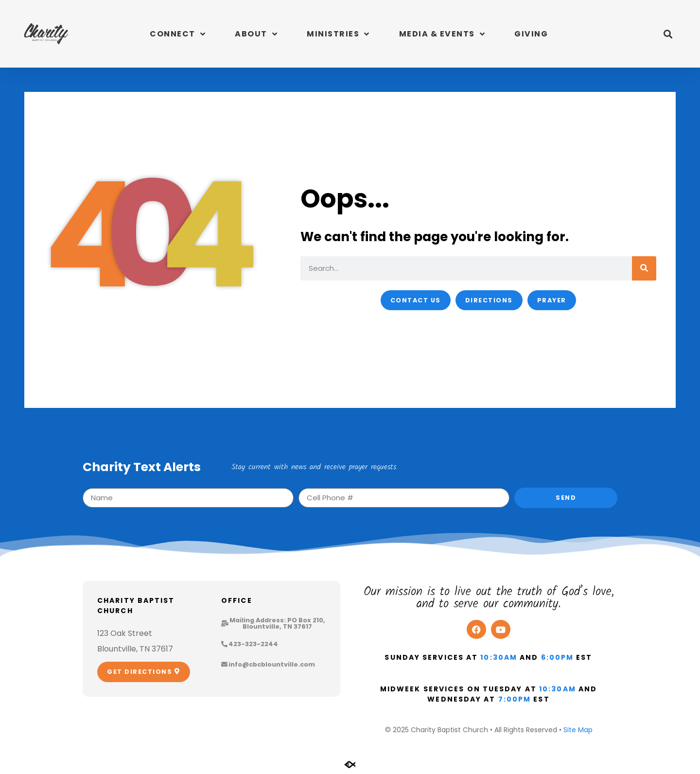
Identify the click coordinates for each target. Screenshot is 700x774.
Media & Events (442, 34)
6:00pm (558, 657)
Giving (531, 34)
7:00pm (515, 699)
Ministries (338, 34)
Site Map (578, 730)
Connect (178, 34)
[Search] (644, 268)
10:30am (499, 657)
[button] (668, 34)
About (256, 34)
